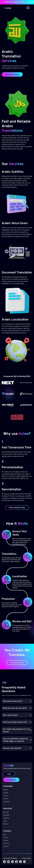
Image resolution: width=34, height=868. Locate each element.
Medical (7, 820)
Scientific (8, 812)
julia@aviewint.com (25, 698)
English (7, 790)
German (7, 798)
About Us (8, 837)
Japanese (8, 800)
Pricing (7, 832)
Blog (6, 830)
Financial (7, 815)
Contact (7, 840)
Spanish (7, 793)
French (7, 795)
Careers (7, 835)
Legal (6, 818)
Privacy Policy (25, 851)
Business (7, 810)
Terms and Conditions (11, 851)
